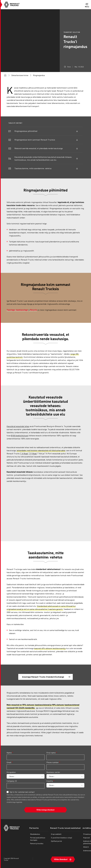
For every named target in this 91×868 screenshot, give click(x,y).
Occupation (11, 772)
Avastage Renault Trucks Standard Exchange (43, 677)
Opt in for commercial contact (22, 792)
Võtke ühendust (61, 859)
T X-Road (24, 453)
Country (50, 781)
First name (51, 753)
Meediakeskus (35, 834)
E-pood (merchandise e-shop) (61, 838)
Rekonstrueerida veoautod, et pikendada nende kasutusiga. (39, 148)
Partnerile (34, 828)
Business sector (53, 772)
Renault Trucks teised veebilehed (65, 828)
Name (9, 753)
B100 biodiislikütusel (20, 435)
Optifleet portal (56, 841)
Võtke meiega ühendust (45, 810)
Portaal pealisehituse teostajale (38, 839)
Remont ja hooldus (37, 843)
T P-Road (33, 453)
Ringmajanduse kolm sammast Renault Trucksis (35, 140)
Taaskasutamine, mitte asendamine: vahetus (33, 168)
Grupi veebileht (56, 834)
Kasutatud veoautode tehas (18, 426)
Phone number (53, 762)
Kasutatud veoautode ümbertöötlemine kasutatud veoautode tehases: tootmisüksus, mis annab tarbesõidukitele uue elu (43, 158)
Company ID (12, 781)
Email (9, 762)
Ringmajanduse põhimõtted (26, 131)
